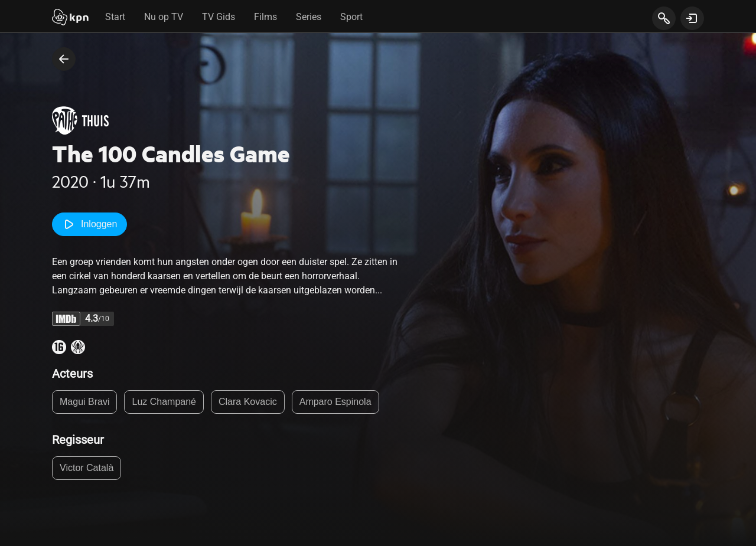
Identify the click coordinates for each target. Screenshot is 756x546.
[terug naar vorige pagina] (64, 59)
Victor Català (87, 468)
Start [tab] (115, 17)
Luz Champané (164, 402)
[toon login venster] (692, 18)
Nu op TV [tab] (164, 17)
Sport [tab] (351, 17)
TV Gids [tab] (219, 17)
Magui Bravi (84, 402)
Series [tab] (309, 17)
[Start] (70, 18)
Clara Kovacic (248, 402)
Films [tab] (265, 17)
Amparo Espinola (335, 402)
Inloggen (89, 224)
